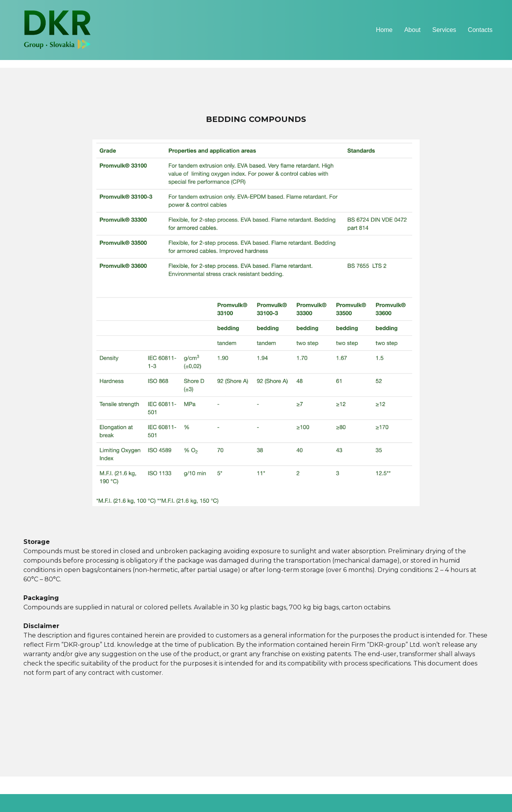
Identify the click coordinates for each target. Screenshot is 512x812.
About (413, 30)
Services (444, 30)
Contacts (480, 30)
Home (384, 30)
